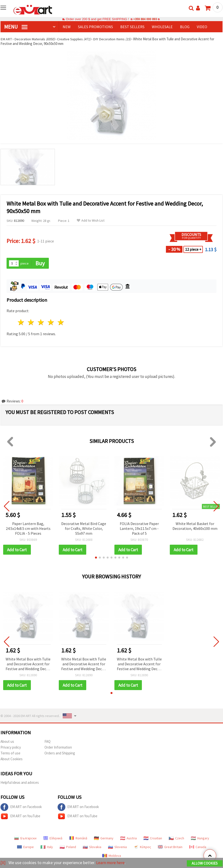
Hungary (200, 839)
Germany (104, 839)
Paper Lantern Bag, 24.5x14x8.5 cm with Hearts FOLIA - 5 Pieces (28, 528)
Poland (68, 847)
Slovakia (92, 847)
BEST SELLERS (132, 27)
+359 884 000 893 (145, 19)
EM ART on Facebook (21, 808)
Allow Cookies (205, 864)
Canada (198, 847)
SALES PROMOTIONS (95, 27)
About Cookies (12, 759)
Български (25, 839)
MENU (16, 27)
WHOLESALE (162, 27)
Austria (129, 839)
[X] (3, 863)
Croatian (153, 839)
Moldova (112, 856)
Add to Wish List (91, 221)
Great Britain (170, 847)
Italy (47, 847)
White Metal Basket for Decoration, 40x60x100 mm (195, 526)
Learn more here (111, 863)
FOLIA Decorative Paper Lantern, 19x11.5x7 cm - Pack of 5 (139, 528)
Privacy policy (11, 748)
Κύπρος (142, 847)
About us (7, 742)
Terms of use (10, 754)
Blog (185, 27)
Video (202, 27)
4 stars (51, 322)
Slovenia (117, 847)
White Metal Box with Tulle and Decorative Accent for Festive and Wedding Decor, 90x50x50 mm (28, 664)
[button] (96, 558)
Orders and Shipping (60, 754)
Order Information (58, 748)
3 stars (41, 322)
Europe (25, 847)
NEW (67, 27)
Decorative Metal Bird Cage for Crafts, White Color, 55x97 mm (84, 528)
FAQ (47, 742)
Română (78, 839)
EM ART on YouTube (20, 817)
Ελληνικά (53, 839)
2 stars (31, 322)
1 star (21, 322)
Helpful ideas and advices (20, 783)
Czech (176, 839)
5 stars (61, 322)
